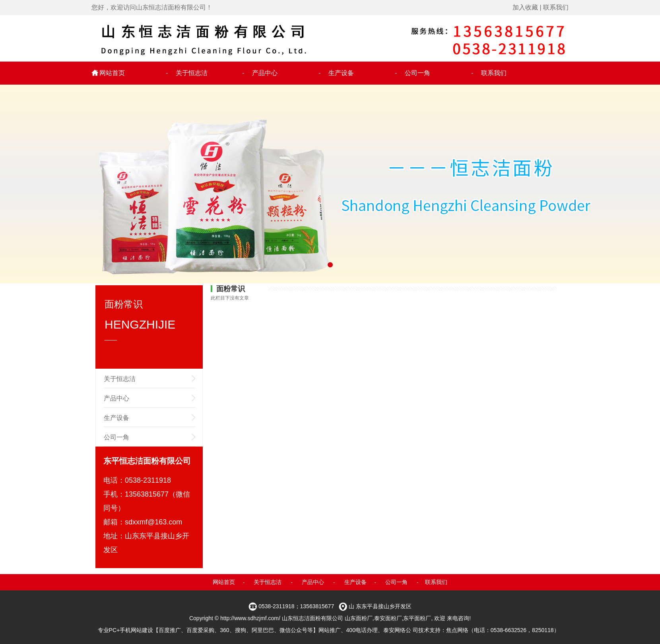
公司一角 (417, 73)
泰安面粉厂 (388, 618)
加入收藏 (525, 7)
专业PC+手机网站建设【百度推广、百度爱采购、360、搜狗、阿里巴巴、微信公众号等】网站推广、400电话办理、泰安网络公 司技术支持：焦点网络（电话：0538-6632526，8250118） (329, 630)
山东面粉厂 (359, 618)
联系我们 (556, 7)
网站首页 (112, 73)
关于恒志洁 (192, 73)
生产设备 (341, 73)
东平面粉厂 (417, 618)
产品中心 (265, 73)
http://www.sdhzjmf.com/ (250, 618)
